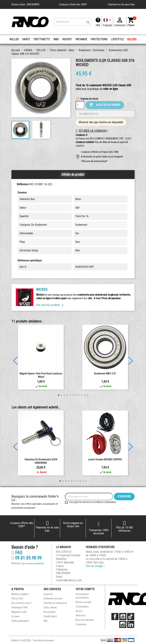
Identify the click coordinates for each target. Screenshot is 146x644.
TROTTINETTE (41, 39)
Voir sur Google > (95, 566)
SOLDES (132, 39)
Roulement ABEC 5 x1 (105, 374)
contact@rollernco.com (69, 580)
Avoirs (79, 611)
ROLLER (14, 39)
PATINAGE (81, 39)
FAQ (98, 25)
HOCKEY (67, 39)
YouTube (123, 617)
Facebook (115, 617)
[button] (84, 146)
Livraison (48, 594)
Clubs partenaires (20, 621)
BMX (56, 39)
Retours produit (84, 602)
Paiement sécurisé (53, 599)
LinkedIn (131, 624)
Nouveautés (50, 612)
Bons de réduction (85, 620)
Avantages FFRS (20, 607)
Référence (23, 184)
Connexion (81, 624)
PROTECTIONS (99, 39)
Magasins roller (19, 612)
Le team (15, 616)
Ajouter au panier (105, 105)
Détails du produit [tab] (73, 174)
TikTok (131, 617)
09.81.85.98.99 (27, 558)
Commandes (82, 607)
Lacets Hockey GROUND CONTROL (105, 459)
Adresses (81, 615)
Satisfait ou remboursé (55, 603)
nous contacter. (36, 563)
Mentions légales (20, 594)
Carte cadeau (50, 607)
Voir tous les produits (50, 305)
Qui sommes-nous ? (22, 603)
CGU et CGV (17, 599)
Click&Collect (50, 616)
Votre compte (85, 589)
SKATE (26, 39)
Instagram (123, 624)
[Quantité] (80, 105)
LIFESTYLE (117, 39)
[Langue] (107, 22)
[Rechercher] (73, 22)
